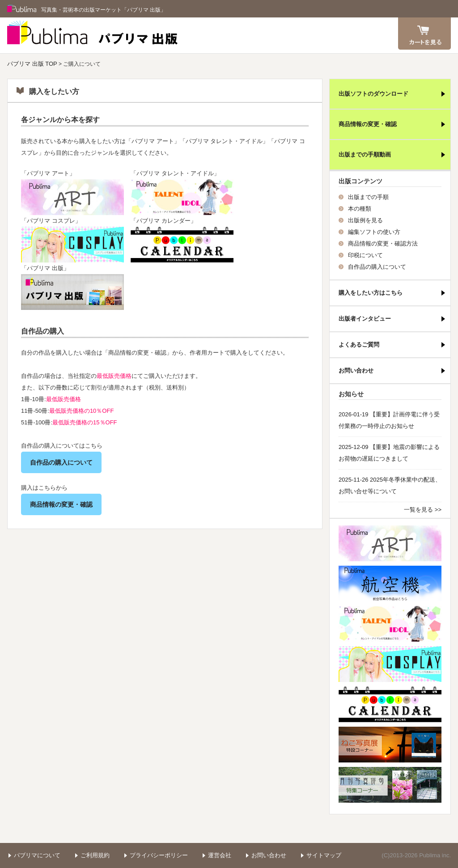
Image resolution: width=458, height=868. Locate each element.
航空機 (390, 584)
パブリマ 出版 (93, 35)
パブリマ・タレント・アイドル (182, 197)
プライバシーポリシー (159, 855)
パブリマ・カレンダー (390, 704)
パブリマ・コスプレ (72, 245)
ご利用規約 (95, 855)
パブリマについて (37, 855)
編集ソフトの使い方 (374, 232)
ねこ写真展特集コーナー (390, 745)
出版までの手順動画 (365, 155)
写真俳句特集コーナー (390, 785)
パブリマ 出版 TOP (32, 64)
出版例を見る (365, 220)
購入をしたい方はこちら (371, 293)
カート (424, 34)
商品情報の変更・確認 (61, 504)
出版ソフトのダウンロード (373, 94)
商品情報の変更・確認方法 (383, 243)
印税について (365, 255)
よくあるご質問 (359, 345)
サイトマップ (324, 855)
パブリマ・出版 (182, 245)
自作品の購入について (61, 462)
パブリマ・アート (72, 197)
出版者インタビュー (365, 319)
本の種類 (360, 209)
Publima (22, 9)
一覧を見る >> (423, 510)
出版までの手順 (368, 197)
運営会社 (220, 855)
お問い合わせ (356, 370)
